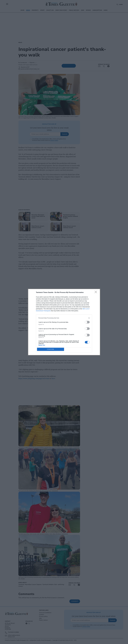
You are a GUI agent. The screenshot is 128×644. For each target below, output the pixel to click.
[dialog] (64, 322)
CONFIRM (51, 349)
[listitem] (64, 318)
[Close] (96, 292)
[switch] (87, 322)
